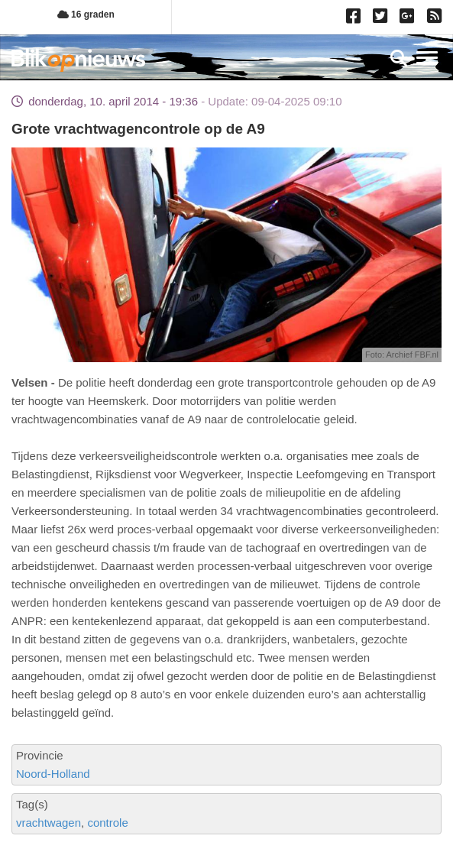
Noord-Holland (53, 774)
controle (107, 823)
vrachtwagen (49, 823)
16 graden (86, 15)
